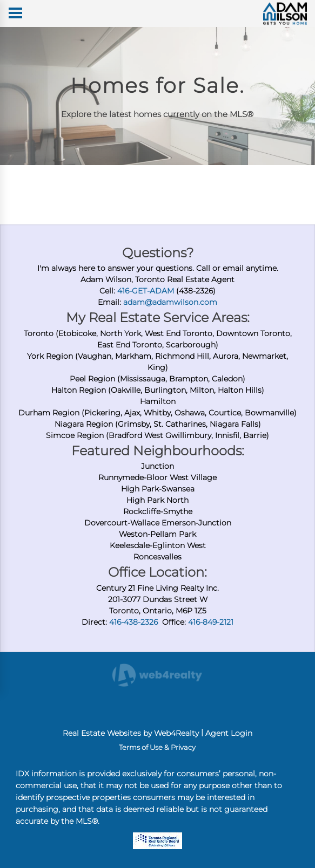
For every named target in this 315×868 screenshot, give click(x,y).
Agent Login (229, 733)
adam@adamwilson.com (170, 302)
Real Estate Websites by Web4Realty (131, 733)
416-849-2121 (211, 622)
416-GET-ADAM (146, 291)
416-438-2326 (133, 622)
